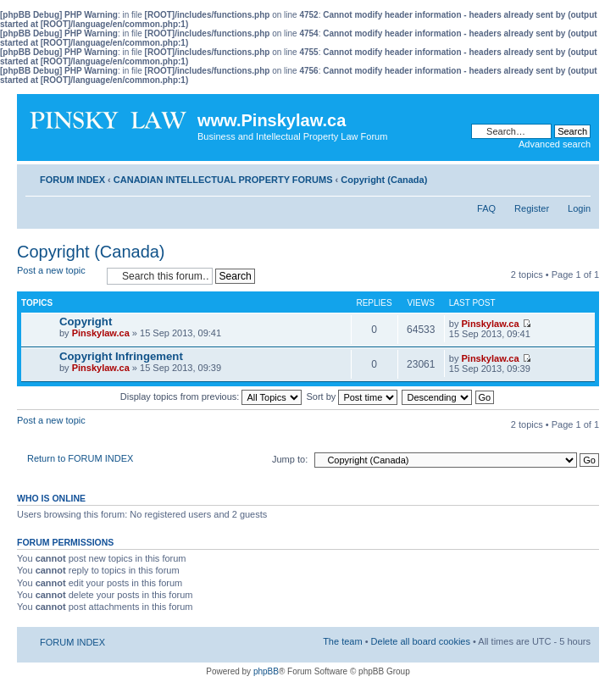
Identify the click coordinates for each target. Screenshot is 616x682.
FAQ (486, 208)
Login (579, 208)
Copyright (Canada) (384, 180)
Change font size (578, 176)
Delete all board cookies (421, 641)
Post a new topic (58, 276)
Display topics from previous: (211, 396)
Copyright (86, 322)
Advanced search (555, 144)
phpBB (266, 671)
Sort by (352, 396)
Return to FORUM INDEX (80, 458)
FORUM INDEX (72, 180)
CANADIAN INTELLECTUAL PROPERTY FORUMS (223, 180)
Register (532, 208)
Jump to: (290, 459)
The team (342, 641)
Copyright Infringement (121, 356)
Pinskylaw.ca (101, 333)
